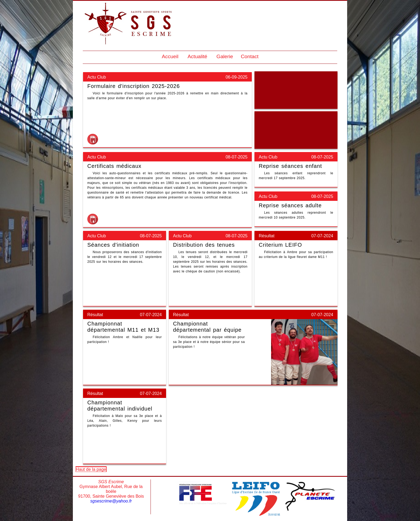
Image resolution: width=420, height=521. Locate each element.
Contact (250, 56)
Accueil (170, 56)
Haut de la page (91, 469)
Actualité (197, 56)
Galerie (225, 56)
